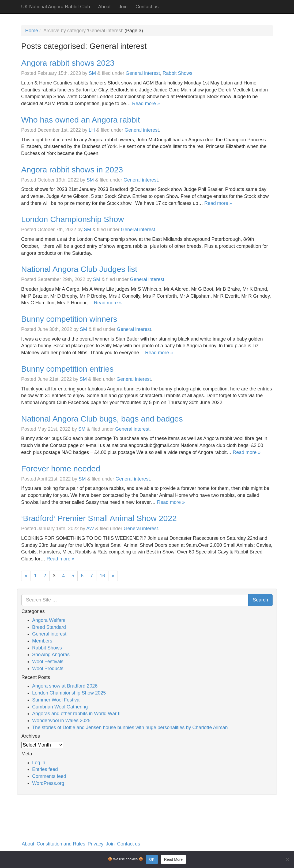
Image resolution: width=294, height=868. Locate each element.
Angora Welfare (49, 620)
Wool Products (48, 668)
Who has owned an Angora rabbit (81, 120)
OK (152, 859)
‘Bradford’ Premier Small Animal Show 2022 (99, 518)
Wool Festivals (48, 662)
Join (123, 7)
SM (92, 73)
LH (92, 130)
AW (90, 529)
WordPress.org (48, 783)
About (104, 7)
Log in (39, 763)
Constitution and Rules (61, 844)
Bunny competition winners (69, 319)
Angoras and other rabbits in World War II (76, 714)
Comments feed (49, 776)
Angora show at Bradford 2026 (65, 686)
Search (260, 600)
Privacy (95, 844)
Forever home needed (61, 469)
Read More (173, 859)
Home (32, 31)
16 (102, 576)
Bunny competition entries (67, 369)
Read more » (146, 104)
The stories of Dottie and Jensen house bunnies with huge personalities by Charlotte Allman (130, 727)
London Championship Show (73, 219)
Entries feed (45, 769)
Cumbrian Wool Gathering (60, 707)
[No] (287, 859)
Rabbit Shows (177, 73)
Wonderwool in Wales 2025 (61, 721)
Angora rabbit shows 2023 (68, 63)
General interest (143, 73)
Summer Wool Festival (56, 700)
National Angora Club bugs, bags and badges (102, 419)
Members (42, 641)
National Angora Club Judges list (79, 269)
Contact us (147, 7)
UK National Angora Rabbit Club (56, 7)
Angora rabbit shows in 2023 (72, 170)
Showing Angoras (51, 655)
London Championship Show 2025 (69, 693)
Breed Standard (49, 627)
